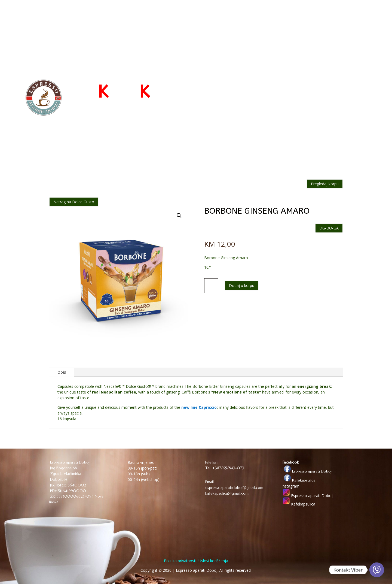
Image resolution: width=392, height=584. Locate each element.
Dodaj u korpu (242, 285)
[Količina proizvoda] (211, 286)
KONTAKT (327, 14)
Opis (62, 372)
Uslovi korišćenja (213, 561)
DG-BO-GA (329, 228)
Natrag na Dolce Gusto (74, 202)
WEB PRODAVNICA (264, 14)
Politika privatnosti (180, 561)
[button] (179, 216)
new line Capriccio (199, 407)
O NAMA (303, 14)
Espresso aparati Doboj (307, 471)
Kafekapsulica (298, 480)
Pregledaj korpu (325, 184)
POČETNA (229, 14)
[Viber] (377, 570)
